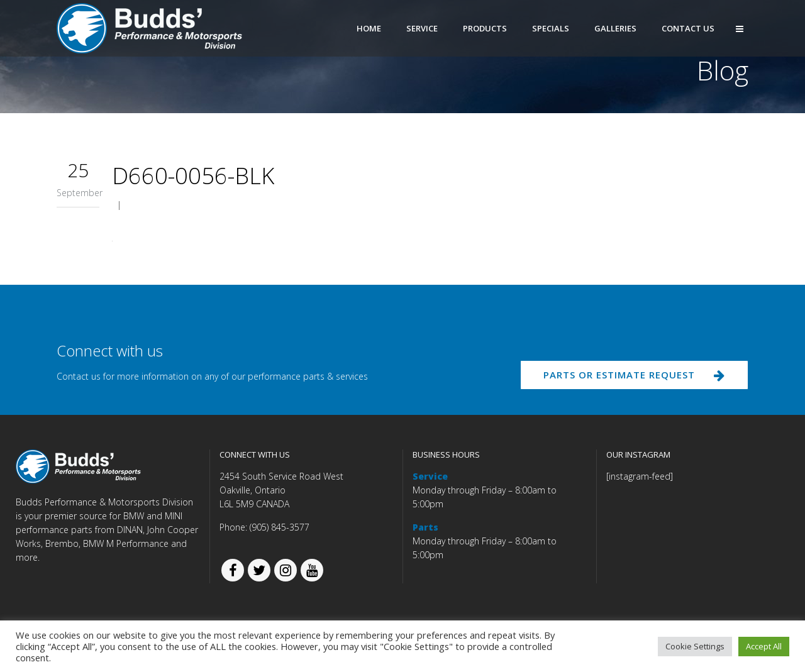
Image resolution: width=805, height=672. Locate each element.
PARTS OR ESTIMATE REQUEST (630, 377)
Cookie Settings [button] (695, 646)
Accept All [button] (764, 646)
